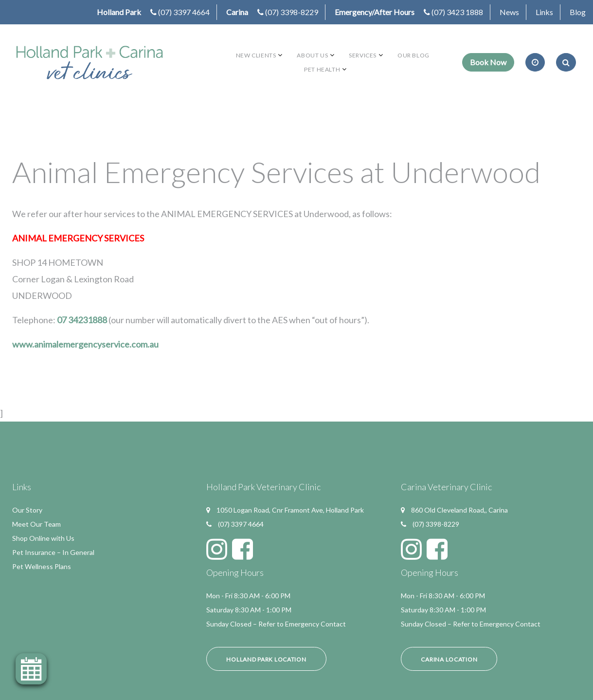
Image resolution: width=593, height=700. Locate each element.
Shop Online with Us (43, 538)
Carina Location (449, 659)
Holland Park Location (266, 659)
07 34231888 (82, 320)
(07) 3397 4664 (184, 12)
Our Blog (413, 55)
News (509, 12)
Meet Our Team (36, 524)
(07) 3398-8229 (292, 12)
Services (363, 55)
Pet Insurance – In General (53, 552)
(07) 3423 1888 (457, 12)
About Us (312, 55)
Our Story (27, 510)
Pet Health (322, 69)
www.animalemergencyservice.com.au (85, 344)
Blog (578, 12)
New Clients (256, 55)
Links (544, 12)
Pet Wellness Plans (42, 566)
